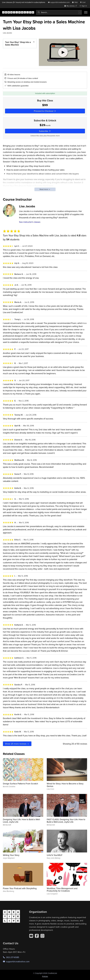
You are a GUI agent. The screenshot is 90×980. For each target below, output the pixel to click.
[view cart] (83, 2)
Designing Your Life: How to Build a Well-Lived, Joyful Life (22, 821)
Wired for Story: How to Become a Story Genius (65, 785)
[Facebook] (37, 936)
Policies (45, 976)
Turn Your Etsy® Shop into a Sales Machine (18, 43)
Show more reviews (17, 744)
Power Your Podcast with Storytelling (20, 888)
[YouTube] (31, 936)
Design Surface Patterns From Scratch (20, 784)
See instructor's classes (30, 222)
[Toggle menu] (86, 12)
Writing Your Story (11, 855)
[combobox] (59, 12)
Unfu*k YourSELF (55, 855)
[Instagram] (42, 936)
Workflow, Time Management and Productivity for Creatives (62, 890)
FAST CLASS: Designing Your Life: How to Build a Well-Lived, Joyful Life (66, 821)
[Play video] (63, 52)
